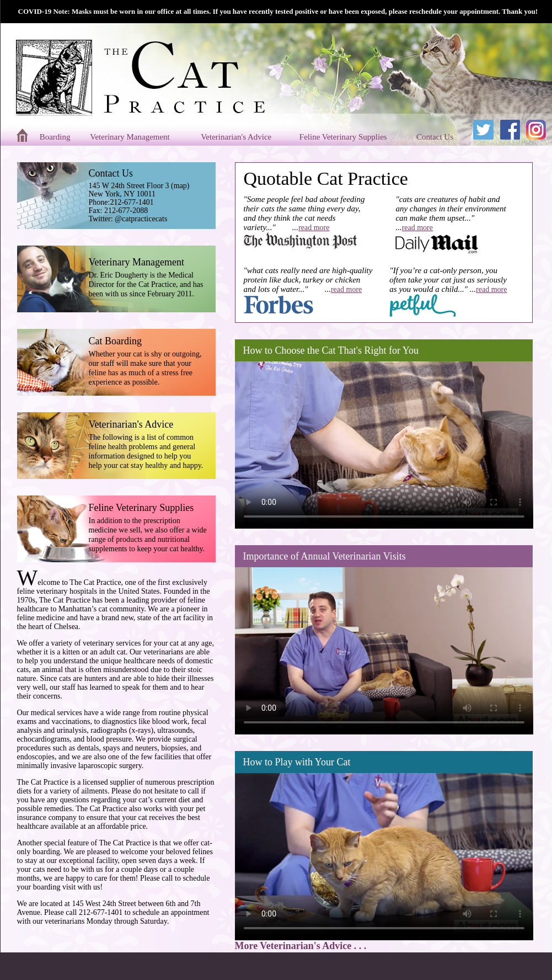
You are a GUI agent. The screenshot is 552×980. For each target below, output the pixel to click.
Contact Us (436, 137)
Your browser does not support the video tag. (384, 442)
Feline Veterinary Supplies (344, 137)
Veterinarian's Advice (237, 137)
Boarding (56, 137)
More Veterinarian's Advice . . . (301, 946)
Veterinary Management (131, 137)
